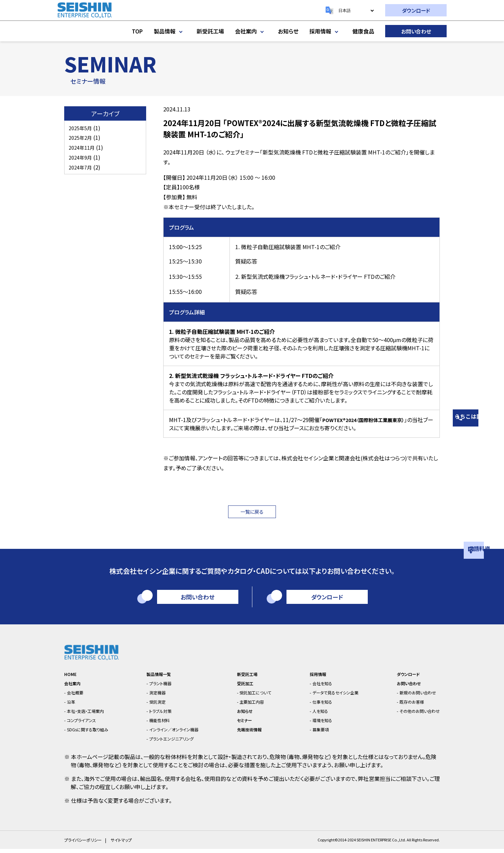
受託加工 (243, 687)
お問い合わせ (416, 31)
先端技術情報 (248, 733)
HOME (72, 678)
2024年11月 (83, 147)
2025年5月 (82, 128)
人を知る (314, 715)
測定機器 (158, 696)
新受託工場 (210, 31)
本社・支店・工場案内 (91, 715)
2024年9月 (82, 157)
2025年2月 (82, 137)
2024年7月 (82, 167)
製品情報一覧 (160, 678)
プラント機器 (162, 687)
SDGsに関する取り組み (94, 733)
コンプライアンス (86, 724)
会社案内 (251, 31)
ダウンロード (416, 10)
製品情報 (170, 31)
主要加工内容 (252, 706)
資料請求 (495, 539)
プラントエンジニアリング (175, 742)
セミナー (242, 724)
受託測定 (158, 706)
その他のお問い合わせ (415, 715)
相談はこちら (495, 400)
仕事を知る (317, 706)
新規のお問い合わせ (413, 696)
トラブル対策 (162, 715)
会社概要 (78, 696)
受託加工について (256, 696)
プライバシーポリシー (85, 844)
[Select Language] (356, 11)
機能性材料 (161, 724)
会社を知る (317, 687)
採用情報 (325, 31)
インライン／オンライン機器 (178, 733)
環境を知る (317, 724)
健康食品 (363, 31)
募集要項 (315, 733)
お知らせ (288, 31)
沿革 (73, 706)
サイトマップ (125, 844)
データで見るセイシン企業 (333, 696)
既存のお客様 (406, 706)
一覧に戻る (252, 513)
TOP (137, 31)
